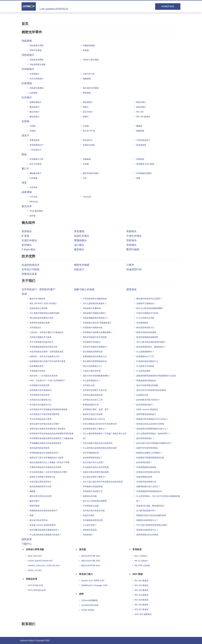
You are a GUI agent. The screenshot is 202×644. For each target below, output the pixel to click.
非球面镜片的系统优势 (39, 385)
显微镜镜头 (80, 240)
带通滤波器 (35, 140)
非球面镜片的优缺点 (92, 342)
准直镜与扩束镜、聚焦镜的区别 (150, 506)
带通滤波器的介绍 (91, 405)
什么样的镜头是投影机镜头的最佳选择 (100, 448)
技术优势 (28, 256)
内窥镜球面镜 (89, 45)
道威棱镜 (87, 159)
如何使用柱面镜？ (144, 462)
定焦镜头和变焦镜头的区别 (148, 472)
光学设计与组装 (31, 269)
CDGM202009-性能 (90, 605)
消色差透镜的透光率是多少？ (96, 318)
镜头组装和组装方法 (145, 328)
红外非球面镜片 (37, 79)
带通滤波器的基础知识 (146, 381)
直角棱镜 (140, 159)
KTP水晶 (33, 197)
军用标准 (137, 549)
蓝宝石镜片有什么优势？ (94, 462)
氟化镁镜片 (35, 117)
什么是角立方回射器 (145, 366)
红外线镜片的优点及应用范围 (96, 467)
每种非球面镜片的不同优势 (95, 337)
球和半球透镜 (36, 50)
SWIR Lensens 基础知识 (147, 409)
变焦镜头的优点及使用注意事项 (150, 424)
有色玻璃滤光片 (37, 145)
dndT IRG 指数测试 (143, 614)
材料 (81, 594)
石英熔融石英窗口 (144, 173)
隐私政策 (27, 539)
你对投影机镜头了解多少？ (95, 429)
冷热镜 (33, 126)
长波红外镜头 (29, 240)
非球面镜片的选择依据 (93, 486)
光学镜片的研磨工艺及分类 (95, 390)
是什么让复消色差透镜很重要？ (150, 308)
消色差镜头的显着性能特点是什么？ (152, 429)
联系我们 (28, 624)
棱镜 (24, 154)
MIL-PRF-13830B (142, 566)
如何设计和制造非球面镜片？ (96, 347)
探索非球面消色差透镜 (146, 332)
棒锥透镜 (87, 93)
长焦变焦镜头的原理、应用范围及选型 (46, 352)
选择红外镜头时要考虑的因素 (96, 472)
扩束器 (25, 236)
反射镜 (25, 121)
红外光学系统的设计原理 (40, 419)
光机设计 (79, 269)
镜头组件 (28, 223)
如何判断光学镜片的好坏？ (148, 400)
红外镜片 (27, 97)
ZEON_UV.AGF (35, 570)
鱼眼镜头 (132, 231)
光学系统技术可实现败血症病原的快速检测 (48, 409)
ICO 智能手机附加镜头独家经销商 (45, 313)
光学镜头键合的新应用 (93, 395)
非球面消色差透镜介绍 (146, 482)
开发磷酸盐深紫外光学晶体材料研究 (45, 443)
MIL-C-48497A (141, 556)
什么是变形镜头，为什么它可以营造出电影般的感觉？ (158, 499)
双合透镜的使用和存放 (93, 352)
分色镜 (86, 126)
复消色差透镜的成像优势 (147, 337)
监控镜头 (27, 245)
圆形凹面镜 (35, 506)
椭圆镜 (139, 126)
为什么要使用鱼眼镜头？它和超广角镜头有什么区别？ (105, 436)
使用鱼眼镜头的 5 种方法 (94, 419)
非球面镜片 (28, 69)
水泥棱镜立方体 (37, 159)
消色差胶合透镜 (37, 45)
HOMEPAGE (168, 6)
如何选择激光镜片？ (145, 405)
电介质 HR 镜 (89, 131)
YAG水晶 (87, 197)
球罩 (24, 183)
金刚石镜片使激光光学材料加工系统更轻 (47, 429)
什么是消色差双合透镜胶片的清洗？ (45, 535)
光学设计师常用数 (35, 549)
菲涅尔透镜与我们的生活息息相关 (98, 443)
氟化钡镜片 (35, 107)
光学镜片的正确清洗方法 (40, 405)
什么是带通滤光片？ (92, 381)
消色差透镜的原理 (144, 477)
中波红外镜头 (134, 236)
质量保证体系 (29, 274)
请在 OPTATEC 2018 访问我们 (43, 303)
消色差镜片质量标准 (92, 308)
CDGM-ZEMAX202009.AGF (40, 561)
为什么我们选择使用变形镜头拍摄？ (152, 525)
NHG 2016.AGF (35, 556)
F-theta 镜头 (29, 249)
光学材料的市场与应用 (39, 395)
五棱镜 (86, 164)
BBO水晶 (34, 202)
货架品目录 (32, 579)
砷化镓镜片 (88, 102)
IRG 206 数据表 (143, 117)
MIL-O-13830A (141, 561)
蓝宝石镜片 (88, 112)
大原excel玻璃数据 (89, 600)
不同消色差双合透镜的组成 (95, 299)
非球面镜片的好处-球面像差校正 (97, 323)
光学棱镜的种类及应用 (93, 520)
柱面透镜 (27, 83)
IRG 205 (140, 112)
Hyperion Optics (27, 640)
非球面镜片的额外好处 (93, 328)
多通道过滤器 (89, 145)
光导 (85, 178)
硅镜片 (86, 117)
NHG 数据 (138, 574)
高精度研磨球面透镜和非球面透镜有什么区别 (156, 376)
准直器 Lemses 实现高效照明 (43, 525)
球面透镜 (27, 41)
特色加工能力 (86, 574)
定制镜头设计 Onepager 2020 (94, 585)
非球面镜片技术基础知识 (40, 390)
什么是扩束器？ (90, 525)
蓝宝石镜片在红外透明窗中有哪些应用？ (154, 443)
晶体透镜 (27, 192)
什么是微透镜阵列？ (145, 352)
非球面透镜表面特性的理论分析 (43, 347)
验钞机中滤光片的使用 (93, 414)
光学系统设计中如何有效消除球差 (44, 414)
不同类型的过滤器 (91, 506)
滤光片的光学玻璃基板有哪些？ (97, 376)
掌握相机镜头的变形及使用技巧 (43, 511)
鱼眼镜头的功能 (90, 496)
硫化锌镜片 (141, 107)
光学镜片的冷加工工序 (93, 400)
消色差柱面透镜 (37, 60)
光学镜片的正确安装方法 (40, 400)
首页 (25, 24)
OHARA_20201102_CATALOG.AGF (44, 566)
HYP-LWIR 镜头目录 (37, 590)
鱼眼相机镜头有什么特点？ (148, 486)
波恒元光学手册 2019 (91, 556)
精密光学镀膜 (82, 265)
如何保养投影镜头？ (145, 438)
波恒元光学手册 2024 (91, 566)
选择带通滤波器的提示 (146, 414)
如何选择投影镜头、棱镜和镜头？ (151, 347)
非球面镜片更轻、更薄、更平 (96, 409)
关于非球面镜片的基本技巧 (41, 342)
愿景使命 (132, 289)
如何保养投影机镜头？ (93, 458)
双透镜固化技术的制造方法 (95, 356)
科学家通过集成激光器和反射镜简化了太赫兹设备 (51, 438)
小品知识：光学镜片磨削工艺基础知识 (46, 332)
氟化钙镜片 (35, 112)
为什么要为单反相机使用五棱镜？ (151, 342)
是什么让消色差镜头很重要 (95, 501)
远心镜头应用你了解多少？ (95, 477)
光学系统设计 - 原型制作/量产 (38, 289)
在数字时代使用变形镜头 (147, 448)
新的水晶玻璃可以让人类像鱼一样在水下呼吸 (49, 462)
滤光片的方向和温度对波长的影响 (151, 390)
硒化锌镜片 (141, 102)
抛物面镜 (87, 79)
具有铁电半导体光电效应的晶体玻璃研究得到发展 (51, 433)
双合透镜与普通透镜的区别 (95, 361)
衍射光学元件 (89, 74)
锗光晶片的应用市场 (38, 520)
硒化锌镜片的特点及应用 (40, 496)
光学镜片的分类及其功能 (94, 511)
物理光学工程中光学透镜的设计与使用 (46, 458)
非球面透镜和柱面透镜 (146, 467)
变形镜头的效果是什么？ (147, 530)
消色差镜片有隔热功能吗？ (95, 313)
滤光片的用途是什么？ (93, 366)
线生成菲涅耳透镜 (91, 88)
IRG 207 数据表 (141, 609)
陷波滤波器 (141, 145)
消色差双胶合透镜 (38, 64)
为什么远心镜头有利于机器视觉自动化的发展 (103, 482)
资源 (24, 294)
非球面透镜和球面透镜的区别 (149, 491)
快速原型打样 (134, 269)
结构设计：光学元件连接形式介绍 (44, 356)
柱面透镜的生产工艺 (145, 356)
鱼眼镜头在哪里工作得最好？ (149, 453)
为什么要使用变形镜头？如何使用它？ (153, 433)
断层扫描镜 (133, 249)
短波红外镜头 (82, 236)
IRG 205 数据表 (141, 600)
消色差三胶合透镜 (91, 60)
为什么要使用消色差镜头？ (95, 303)
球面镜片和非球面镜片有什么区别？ (152, 419)
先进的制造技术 (31, 265)
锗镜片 (86, 107)
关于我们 (28, 281)
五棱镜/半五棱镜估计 (145, 303)
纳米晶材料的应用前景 (39, 448)
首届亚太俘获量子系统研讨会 (42, 477)
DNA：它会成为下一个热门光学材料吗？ (48, 381)
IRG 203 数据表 (141, 590)
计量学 (130, 265)
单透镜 (86, 50)
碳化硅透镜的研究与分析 (40, 486)
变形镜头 (27, 231)
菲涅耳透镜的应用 (91, 453)
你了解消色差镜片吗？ (146, 511)
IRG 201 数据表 (141, 581)
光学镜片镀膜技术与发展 (40, 337)
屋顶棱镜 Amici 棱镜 (145, 164)
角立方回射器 (36, 164)
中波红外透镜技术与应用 (147, 313)
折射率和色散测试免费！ (40, 323)
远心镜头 (79, 245)
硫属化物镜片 (36, 102)
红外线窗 (34, 178)
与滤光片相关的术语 (92, 371)
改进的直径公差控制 (38, 308)
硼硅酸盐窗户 (36, 173)
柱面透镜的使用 (37, 366)
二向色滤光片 (36, 150)
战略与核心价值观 (84, 289)
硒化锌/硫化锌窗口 (91, 173)
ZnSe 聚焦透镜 (36, 211)
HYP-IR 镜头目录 (35, 585)
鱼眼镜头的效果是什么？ (147, 520)
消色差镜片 (28, 55)
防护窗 (33, 216)
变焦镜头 (132, 245)
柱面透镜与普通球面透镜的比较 (150, 458)
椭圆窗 (33, 491)
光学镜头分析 (89, 385)
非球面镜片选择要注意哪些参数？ (98, 332)
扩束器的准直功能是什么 (147, 361)
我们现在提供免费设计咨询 (41, 318)
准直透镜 (79, 231)
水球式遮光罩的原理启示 (40, 482)
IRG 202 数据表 (141, 585)
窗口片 (25, 169)
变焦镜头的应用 (90, 530)
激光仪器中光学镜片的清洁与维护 (44, 424)
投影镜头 (132, 240)
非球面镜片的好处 (38, 371)
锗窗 (138, 178)
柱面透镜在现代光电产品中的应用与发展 (47, 361)
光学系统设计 (36, 328)
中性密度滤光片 (143, 140)
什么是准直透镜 (143, 371)
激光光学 (27, 206)
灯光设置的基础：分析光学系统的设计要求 (48, 472)
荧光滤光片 (88, 140)
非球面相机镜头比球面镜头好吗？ (44, 453)
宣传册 (83, 549)
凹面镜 (33, 131)
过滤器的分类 (142, 395)
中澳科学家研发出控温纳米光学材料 (45, 467)
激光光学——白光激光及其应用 (43, 376)
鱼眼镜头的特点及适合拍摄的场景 (151, 515)
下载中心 (27, 544)
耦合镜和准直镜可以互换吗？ (149, 299)
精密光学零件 (32, 32)
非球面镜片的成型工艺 (93, 491)
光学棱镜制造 (142, 323)
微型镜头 (79, 249)
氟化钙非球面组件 (38, 299)
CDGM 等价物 (87, 610)
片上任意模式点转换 (145, 318)
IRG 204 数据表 (141, 595)
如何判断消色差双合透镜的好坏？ (44, 530)
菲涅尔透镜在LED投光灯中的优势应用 (100, 424)
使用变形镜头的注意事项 (147, 535)
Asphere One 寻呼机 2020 (93, 581)
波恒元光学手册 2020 (91, 561)
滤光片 (25, 135)
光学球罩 (34, 187)
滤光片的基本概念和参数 (147, 385)
